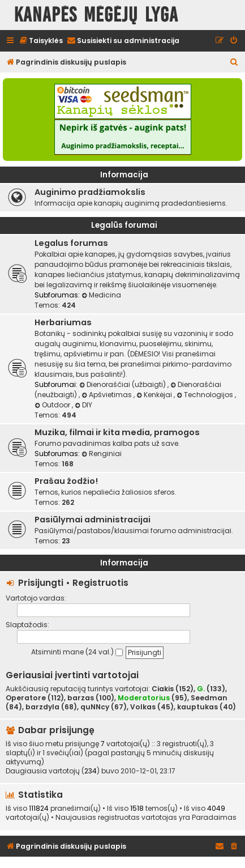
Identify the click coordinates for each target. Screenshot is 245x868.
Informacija (124, 175)
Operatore (26, 698)
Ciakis (163, 689)
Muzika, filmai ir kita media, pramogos (117, 432)
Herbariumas (63, 322)
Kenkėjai (155, 395)
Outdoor (53, 405)
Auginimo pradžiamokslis (90, 192)
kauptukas (197, 707)
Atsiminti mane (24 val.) (77, 652)
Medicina (101, 295)
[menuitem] (41, 41)
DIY (83, 405)
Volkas (143, 707)
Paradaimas (214, 818)
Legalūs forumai (124, 225)
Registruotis (100, 583)
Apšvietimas (108, 395)
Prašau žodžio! (66, 481)
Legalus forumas (71, 243)
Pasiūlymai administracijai (93, 520)
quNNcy (95, 707)
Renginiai (102, 454)
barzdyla (42, 707)
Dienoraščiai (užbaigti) (123, 384)
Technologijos (206, 395)
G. (201, 689)
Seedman (209, 698)
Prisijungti (41, 583)
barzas (81, 698)
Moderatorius (144, 698)
